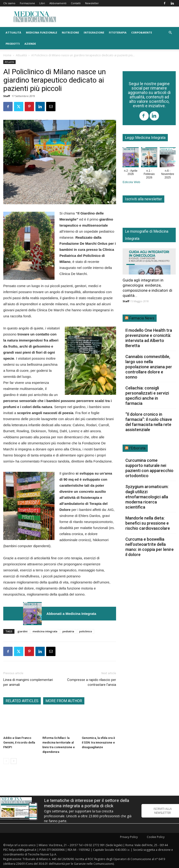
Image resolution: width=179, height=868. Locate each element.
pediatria (68, 631)
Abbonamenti (58, 3)
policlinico (86, 631)
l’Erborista (137, 448)
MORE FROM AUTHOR (64, 701)
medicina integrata (45, 631)
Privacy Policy (129, 837)
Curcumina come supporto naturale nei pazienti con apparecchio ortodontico (149, 468)
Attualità (13, 32)
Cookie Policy (156, 837)
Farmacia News (142, 318)
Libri (42, 3)
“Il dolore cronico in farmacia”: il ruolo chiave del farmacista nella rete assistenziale (149, 422)
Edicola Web (131, 182)
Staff (7, 96)
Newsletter (92, 3)
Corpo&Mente (142, 32)
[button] (170, 33)
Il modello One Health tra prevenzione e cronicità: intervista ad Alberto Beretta (149, 338)
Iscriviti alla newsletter (143, 199)
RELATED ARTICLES (22, 701)
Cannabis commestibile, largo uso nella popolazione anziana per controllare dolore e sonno (149, 367)
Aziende (30, 44)
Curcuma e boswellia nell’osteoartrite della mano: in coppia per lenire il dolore (150, 547)
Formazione (27, 3)
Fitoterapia (118, 32)
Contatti (76, 3)
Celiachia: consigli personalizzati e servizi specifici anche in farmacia (147, 396)
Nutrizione (70, 32)
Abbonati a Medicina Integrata (71, 614)
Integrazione (94, 32)
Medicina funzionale (41, 32)
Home (7, 55)
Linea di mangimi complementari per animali (28, 682)
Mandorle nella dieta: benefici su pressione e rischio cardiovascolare (148, 523)
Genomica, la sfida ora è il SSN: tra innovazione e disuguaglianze (98, 742)
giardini (22, 631)
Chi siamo (9, 3)
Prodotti (13, 44)
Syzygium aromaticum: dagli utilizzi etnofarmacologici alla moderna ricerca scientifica (147, 497)
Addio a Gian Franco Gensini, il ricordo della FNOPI (19, 742)
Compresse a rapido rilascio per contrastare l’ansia (92, 682)
